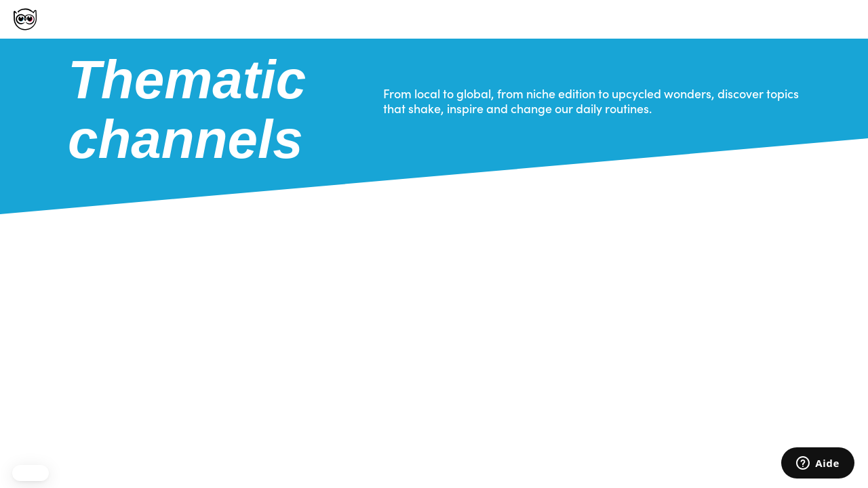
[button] (31, 473)
